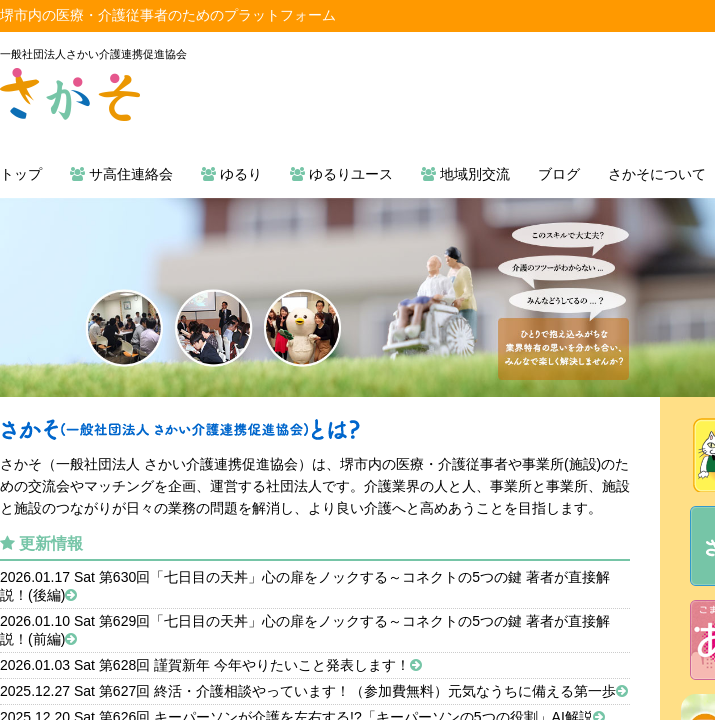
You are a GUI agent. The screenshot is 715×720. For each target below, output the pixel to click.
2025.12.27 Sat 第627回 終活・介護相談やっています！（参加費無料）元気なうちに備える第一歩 (314, 691)
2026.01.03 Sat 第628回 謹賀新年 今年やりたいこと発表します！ (211, 665)
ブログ (559, 174)
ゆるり (231, 174)
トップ (21, 174)
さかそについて (657, 174)
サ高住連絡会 (121, 174)
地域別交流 (465, 174)
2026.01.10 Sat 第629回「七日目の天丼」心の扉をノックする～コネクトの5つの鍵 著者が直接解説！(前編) (305, 630)
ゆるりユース (341, 174)
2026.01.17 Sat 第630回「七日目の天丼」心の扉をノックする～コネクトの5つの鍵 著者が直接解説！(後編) (305, 586)
